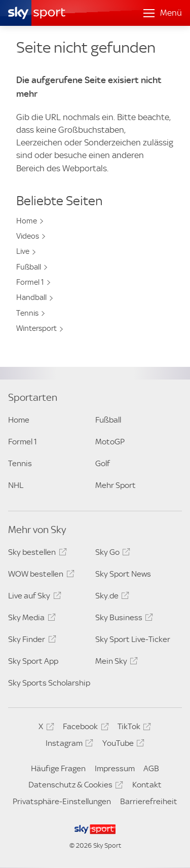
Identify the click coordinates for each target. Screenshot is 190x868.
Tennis (27, 313)
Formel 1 (30, 282)
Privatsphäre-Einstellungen (62, 801)
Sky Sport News (123, 574)
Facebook (84, 728)
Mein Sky (115, 663)
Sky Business (123, 619)
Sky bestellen (36, 554)
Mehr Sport (116, 485)
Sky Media (30, 619)
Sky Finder (30, 641)
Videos (28, 236)
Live (23, 251)
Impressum (115, 768)
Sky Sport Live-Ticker (133, 639)
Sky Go (111, 554)
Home (27, 221)
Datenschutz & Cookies (74, 786)
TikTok (133, 728)
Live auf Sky (33, 597)
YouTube (122, 745)
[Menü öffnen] (163, 13)
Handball (31, 297)
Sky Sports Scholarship (49, 683)
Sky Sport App (33, 661)
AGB (151, 768)
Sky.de (111, 597)
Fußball (29, 267)
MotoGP (110, 442)
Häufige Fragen (58, 768)
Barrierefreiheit (149, 801)
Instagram (68, 745)
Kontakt (147, 785)
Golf (103, 463)
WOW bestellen (40, 576)
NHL (16, 485)
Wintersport (36, 328)
